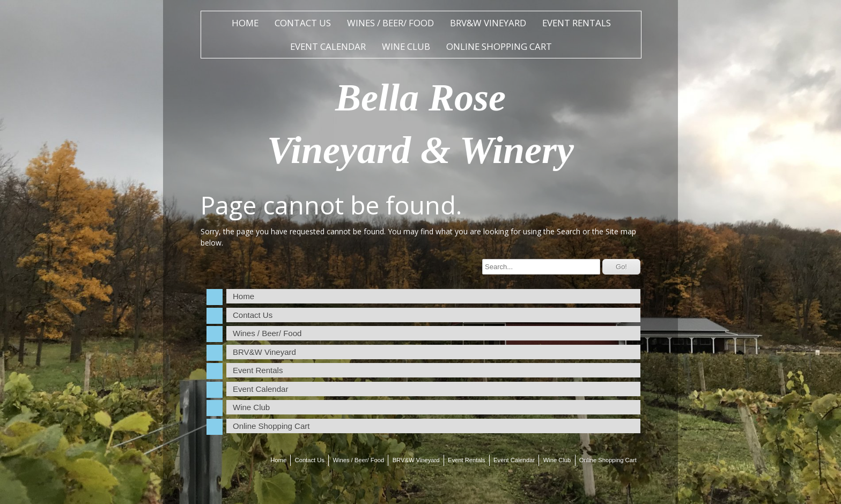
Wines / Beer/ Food (390, 23)
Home (245, 23)
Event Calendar (328, 46)
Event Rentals (577, 23)
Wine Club (406, 46)
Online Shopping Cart (499, 46)
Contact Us (303, 23)
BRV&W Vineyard (488, 23)
